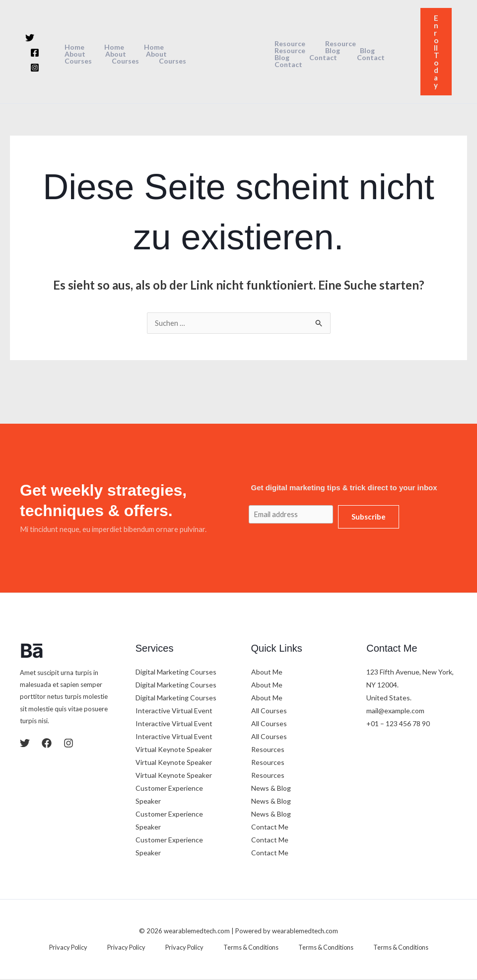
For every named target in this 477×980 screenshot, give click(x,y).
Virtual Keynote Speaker (174, 750)
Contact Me (270, 828)
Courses (147, 54)
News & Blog (271, 789)
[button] (436, 52)
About (176, 47)
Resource (287, 47)
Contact (372, 54)
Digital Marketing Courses (176, 673)
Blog (279, 54)
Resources (268, 750)
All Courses (269, 712)
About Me (267, 673)
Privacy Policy (86, 948)
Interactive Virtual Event (174, 712)
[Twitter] (30, 38)
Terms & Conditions (243, 948)
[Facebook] (35, 53)
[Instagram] (35, 68)
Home (74, 47)
